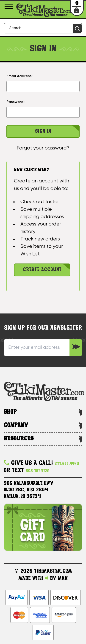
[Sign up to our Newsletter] (76, 348)
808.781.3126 (37, 471)
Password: (15, 102)
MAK (63, 579)
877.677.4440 (67, 464)
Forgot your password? (43, 148)
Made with (33, 579)
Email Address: (19, 76)
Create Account (42, 270)
